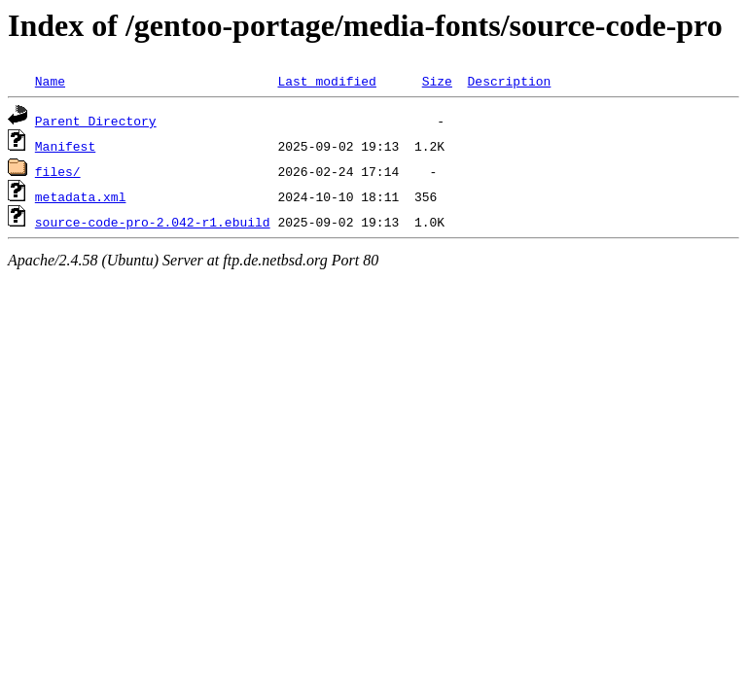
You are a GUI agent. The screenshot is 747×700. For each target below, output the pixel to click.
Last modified (326, 81)
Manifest (65, 146)
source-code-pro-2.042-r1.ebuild (153, 222)
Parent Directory (96, 121)
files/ (58, 171)
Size (437, 81)
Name (50, 81)
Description (509, 81)
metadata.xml (81, 196)
